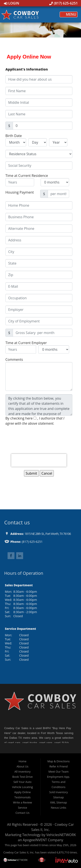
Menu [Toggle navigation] (69, 15)
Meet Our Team (58, 772)
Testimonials (22, 797)
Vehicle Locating (22, 787)
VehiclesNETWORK (61, 835)
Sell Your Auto (22, 782)
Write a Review (22, 802)
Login (12, 3)
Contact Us (23, 813)
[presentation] (39, 460)
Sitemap (59, 797)
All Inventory (23, 772)
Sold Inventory (59, 792)
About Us (23, 766)
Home (22, 761)
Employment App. (59, 777)
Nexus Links (58, 808)
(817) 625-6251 (64, 3)
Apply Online (22, 792)
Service (22, 808)
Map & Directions (58, 761)
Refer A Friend (59, 766)
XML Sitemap (59, 802)
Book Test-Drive (22, 777)
